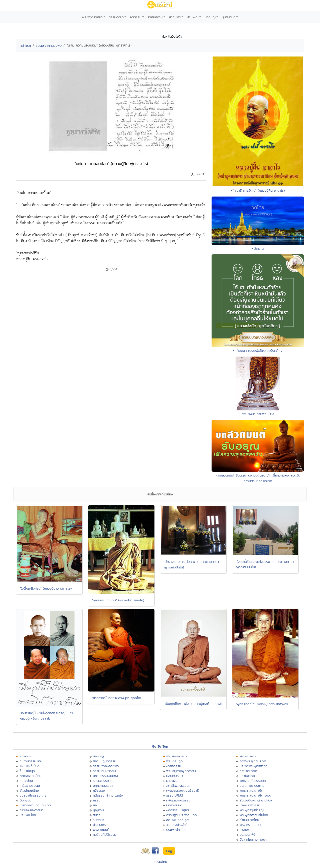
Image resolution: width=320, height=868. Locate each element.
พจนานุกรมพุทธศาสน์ (181, 771)
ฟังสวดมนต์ (101, 830)
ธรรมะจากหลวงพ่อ (49, 46)
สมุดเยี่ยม (26, 781)
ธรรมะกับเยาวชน (104, 771)
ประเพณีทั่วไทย (176, 830)
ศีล (95, 805)
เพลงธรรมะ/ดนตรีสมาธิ (183, 790)
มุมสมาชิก (229, 17)
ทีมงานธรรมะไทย (31, 761)
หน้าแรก (25, 46)
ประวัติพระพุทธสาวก (253, 766)
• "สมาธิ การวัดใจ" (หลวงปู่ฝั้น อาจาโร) (258, 190)
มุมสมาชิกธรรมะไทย (33, 795)
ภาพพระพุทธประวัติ (253, 761)
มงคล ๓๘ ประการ (252, 786)
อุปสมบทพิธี (248, 835)
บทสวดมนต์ (174, 805)
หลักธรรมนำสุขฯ (178, 810)
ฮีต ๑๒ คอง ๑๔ (177, 820)
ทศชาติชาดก (248, 771)
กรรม (97, 800)
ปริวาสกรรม (101, 825)
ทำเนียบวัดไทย (249, 820)
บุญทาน (98, 810)
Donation (27, 800)
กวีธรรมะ (99, 790)
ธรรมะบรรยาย (103, 781)
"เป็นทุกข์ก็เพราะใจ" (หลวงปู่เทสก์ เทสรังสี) (193, 704)
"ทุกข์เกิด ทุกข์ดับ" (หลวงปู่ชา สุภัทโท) (118, 600)
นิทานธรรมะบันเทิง (105, 776)
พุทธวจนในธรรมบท (253, 781)
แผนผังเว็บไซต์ (30, 766)
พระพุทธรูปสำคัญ (252, 810)
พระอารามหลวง (250, 825)
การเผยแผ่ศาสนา (31, 810)
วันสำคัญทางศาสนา (253, 839)
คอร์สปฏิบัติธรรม (105, 835)
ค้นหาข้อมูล (27, 771)
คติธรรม (136, 17)
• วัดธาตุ (258, 248)
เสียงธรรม (173, 781)
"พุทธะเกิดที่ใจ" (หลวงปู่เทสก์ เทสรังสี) (262, 704)
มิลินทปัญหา (175, 776)
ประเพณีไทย (28, 815)
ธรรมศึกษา (116, 17)
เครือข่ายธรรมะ (30, 786)
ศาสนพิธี (175, 17)
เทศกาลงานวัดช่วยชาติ (35, 805)
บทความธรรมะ (103, 786)
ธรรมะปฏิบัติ (175, 795)
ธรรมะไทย (160, 862)
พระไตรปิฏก (174, 761)
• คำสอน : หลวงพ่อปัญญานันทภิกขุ (258, 350)
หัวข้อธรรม (174, 766)
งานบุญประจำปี (177, 825)
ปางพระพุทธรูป (250, 805)
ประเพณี (193, 17)
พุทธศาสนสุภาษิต (251, 790)
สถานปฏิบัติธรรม (105, 761)
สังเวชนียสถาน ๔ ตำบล (256, 800)
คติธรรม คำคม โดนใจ (108, 795)
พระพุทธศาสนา (92, 17)
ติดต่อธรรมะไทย (30, 776)
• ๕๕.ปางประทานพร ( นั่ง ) (258, 414)
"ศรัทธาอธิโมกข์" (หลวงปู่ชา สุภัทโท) (116, 698)
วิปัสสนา (99, 820)
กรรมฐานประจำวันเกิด (182, 815)
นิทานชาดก (247, 776)
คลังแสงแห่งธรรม (178, 800)
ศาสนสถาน (155, 17)
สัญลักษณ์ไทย (29, 790)
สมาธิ (97, 815)
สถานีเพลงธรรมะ (178, 786)
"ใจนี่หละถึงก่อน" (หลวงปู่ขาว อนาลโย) (46, 588)
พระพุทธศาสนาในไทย (254, 815)
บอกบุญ (210, 17)
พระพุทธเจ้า (248, 756)
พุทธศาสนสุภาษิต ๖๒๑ (255, 795)
